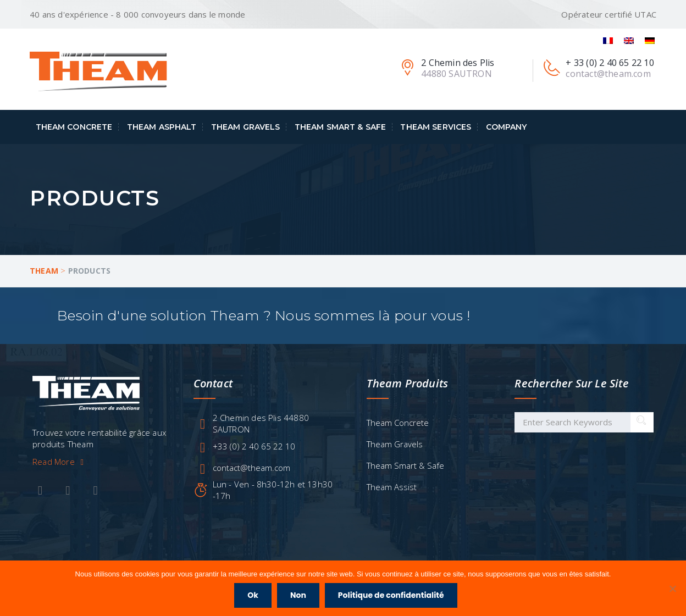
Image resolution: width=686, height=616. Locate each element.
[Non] (672, 589)
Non (298, 595)
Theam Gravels (246, 127)
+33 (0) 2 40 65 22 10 (254, 446)
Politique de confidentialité (391, 595)
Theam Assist (392, 487)
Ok (253, 595)
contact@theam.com (251, 468)
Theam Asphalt (162, 127)
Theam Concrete (74, 127)
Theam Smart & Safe (341, 127)
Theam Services (436, 127)
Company (507, 127)
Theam (44, 271)
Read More (60, 462)
